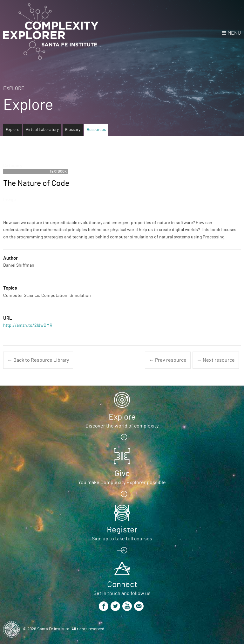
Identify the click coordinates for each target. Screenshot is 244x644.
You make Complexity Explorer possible (122, 483)
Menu (234, 33)
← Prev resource (168, 360)
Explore (14, 88)
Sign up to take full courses (122, 539)
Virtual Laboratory (42, 130)
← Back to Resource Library (38, 360)
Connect (122, 585)
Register (122, 530)
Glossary (73, 130)
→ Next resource (216, 360)
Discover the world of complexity (122, 426)
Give (122, 474)
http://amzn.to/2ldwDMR (28, 325)
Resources (96, 130)
